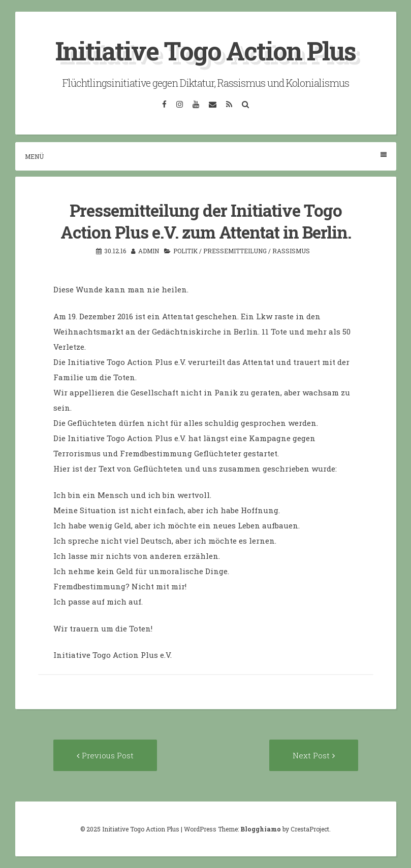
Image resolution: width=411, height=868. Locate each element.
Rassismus (291, 251)
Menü (206, 156)
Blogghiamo (261, 829)
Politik (185, 251)
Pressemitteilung (235, 251)
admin (149, 251)
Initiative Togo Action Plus (205, 51)
